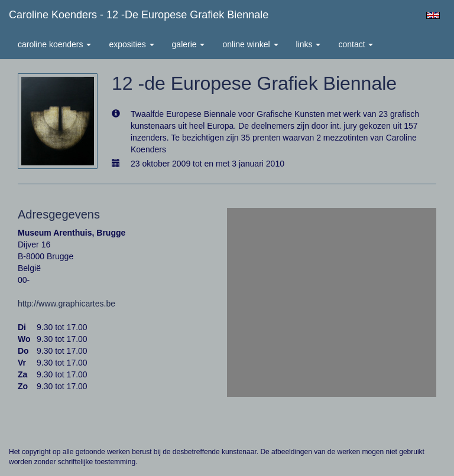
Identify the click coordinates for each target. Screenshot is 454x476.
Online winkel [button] (250, 44)
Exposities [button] (131, 44)
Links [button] (309, 44)
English (433, 15)
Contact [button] (356, 44)
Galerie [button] (189, 44)
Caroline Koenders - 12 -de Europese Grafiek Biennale (139, 15)
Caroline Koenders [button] (54, 44)
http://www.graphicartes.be (67, 304)
